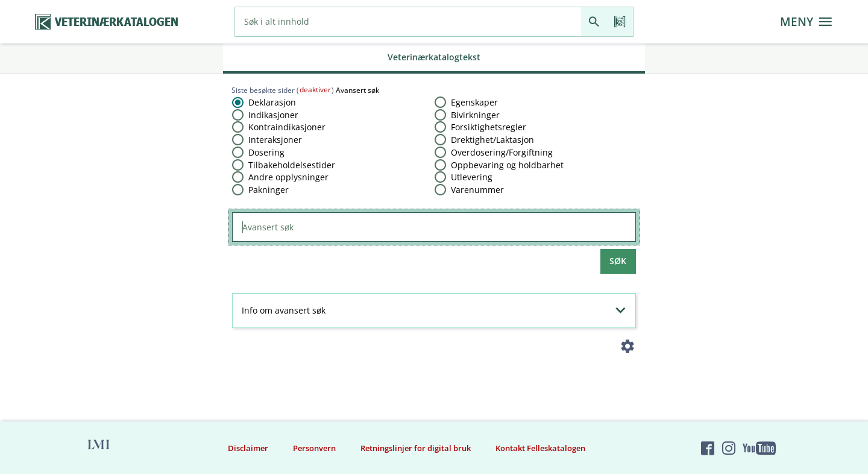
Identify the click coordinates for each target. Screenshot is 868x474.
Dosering (266, 152)
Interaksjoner (275, 140)
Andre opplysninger (288, 177)
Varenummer (477, 190)
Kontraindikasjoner (287, 127)
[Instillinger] (628, 349)
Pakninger (269, 190)
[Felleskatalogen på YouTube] (759, 448)
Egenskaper (474, 102)
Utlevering (472, 177)
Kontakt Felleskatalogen (540, 448)
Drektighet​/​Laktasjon (492, 140)
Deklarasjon (272, 102)
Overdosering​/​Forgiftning (502, 152)
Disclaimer (248, 448)
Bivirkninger (475, 115)
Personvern (314, 448)
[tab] (434, 58)
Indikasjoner (273, 115)
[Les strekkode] (620, 22)
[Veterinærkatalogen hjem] (107, 22)
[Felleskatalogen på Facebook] (708, 448)
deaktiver (315, 90)
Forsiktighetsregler (489, 127)
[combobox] (408, 22)
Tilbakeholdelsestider (292, 165)
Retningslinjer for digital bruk (416, 448)
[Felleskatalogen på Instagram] (729, 448)
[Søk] (594, 22)
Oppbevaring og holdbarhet (507, 165)
